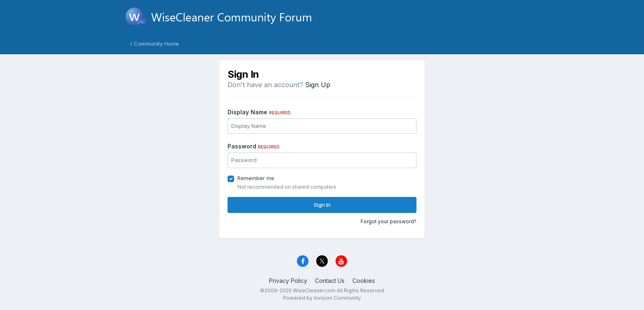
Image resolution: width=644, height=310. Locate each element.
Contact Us (330, 281)
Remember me (256, 178)
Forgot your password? (389, 221)
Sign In (322, 205)
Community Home (155, 44)
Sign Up (318, 85)
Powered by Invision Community (322, 298)
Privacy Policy (288, 281)
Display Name (259, 112)
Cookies (364, 281)
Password (254, 146)
